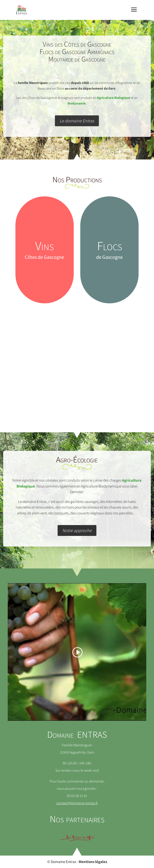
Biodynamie (77, 103)
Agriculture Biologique (114, 98)
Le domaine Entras (77, 121)
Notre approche (77, 530)
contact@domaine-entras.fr (77, 803)
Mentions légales (93, 862)
